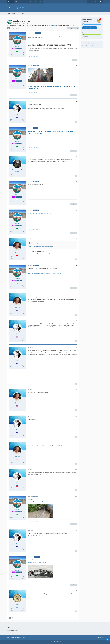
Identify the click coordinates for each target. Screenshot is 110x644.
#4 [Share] (77, 128)
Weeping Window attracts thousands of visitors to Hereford (51, 87)
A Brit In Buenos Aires (33, 56)
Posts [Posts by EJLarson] (11, 258)
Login (89, 2)
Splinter (16, 23)
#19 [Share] (76, 557)
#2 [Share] (77, 66)
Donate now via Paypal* (90, 28)
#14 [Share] (76, 416)
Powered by (55, 642)
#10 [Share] (76, 294)
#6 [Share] (77, 182)
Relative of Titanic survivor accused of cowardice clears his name (51, 132)
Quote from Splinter (36, 243)
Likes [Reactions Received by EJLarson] (11, 257)
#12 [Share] (76, 347)
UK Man (72, 25)
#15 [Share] (76, 443)
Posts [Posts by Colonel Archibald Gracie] (11, 174)
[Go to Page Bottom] (108, 639)
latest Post (53, 25)
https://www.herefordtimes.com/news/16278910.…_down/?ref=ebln (44, 274)
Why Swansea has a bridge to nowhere (37, 562)
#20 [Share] (76, 591)
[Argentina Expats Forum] (55, 8)
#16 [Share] (76, 470)
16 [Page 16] (16, 28)
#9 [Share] (77, 265)
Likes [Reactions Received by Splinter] (11, 53)
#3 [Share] (77, 101)
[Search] (100, 2)
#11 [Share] (76, 321)
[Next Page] (19, 28)
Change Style (100, 638)
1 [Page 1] (9, 28)
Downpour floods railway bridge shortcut (38, 502)
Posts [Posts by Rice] (11, 121)
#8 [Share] (77, 239)
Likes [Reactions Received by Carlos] (11, 609)
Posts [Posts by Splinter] (11, 54)
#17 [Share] (76, 496)
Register (95, 2)
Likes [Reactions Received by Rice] (11, 119)
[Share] (78, 28)
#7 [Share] (77, 210)
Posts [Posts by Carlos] (11, 610)
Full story (30, 53)
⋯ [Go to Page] (14, 28)
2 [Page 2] (11, 28)
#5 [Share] (77, 157)
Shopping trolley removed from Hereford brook (39, 213)
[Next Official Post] (76, 60)
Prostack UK (91, 46)
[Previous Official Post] (74, 95)
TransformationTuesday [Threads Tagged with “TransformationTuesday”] (13, 630)
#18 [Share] (76, 530)
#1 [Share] (77, 33)
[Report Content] (74, 60)
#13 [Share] (76, 390)
